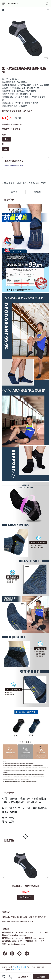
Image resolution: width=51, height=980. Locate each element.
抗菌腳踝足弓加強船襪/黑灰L (26, 886)
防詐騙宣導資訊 (27, 921)
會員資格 (15, 921)
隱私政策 (42, 917)
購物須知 (6, 921)
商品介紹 (14, 192)
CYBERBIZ (18, 970)
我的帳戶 (24, 917)
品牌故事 (15, 917)
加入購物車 (23, 977)
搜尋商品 (6, 917)
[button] (47, 877)
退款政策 (33, 917)
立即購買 (41, 977)
